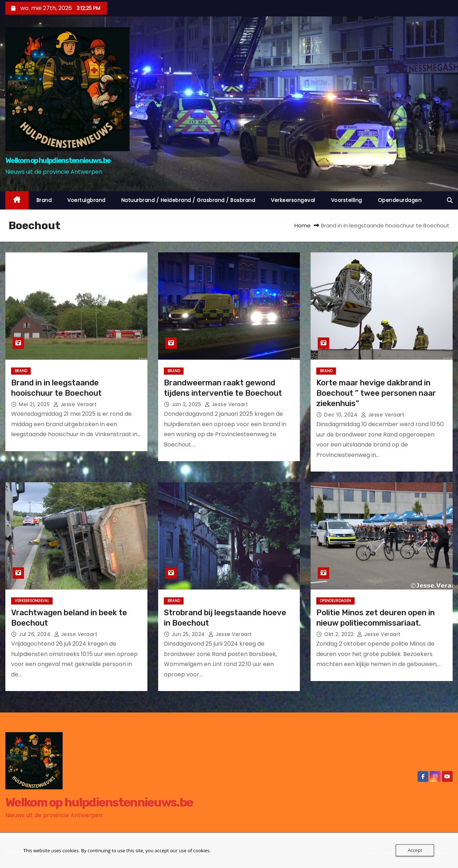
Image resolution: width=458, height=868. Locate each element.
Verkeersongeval (293, 200)
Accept (415, 850)
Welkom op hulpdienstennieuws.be (58, 161)
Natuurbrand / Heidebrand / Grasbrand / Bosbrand (188, 200)
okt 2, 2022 (340, 634)
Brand (44, 200)
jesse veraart (75, 404)
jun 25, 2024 (189, 634)
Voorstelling (347, 200)
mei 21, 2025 (35, 404)
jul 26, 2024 (36, 634)
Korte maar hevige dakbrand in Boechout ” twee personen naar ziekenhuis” (376, 393)
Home (303, 225)
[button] (450, 200)
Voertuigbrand (86, 200)
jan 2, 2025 (187, 404)
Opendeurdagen (400, 200)
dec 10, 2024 (342, 415)
